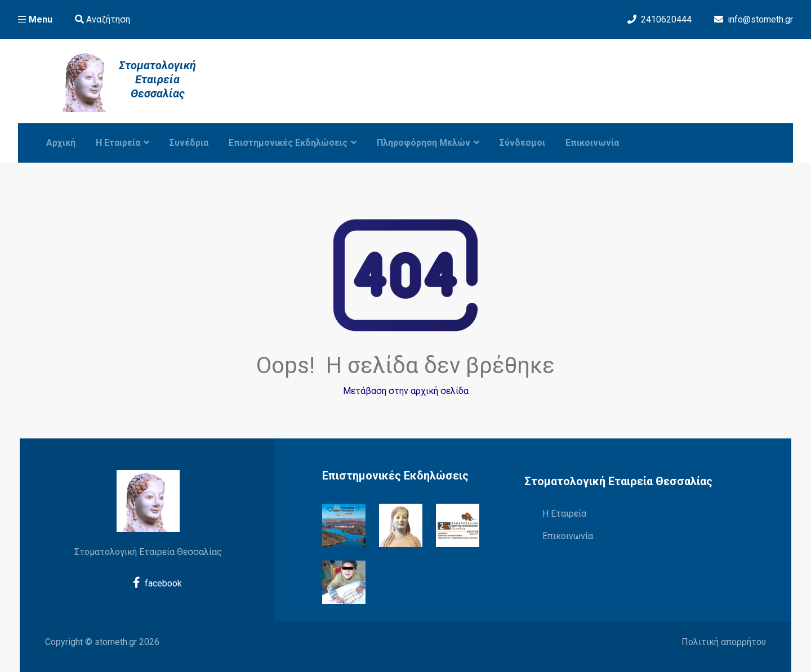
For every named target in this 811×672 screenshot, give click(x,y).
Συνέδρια (189, 143)
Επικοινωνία (592, 143)
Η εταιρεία (122, 143)
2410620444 (666, 19)
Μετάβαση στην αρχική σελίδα (406, 391)
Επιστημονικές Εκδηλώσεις (293, 143)
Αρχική (61, 143)
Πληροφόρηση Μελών (428, 143)
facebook (157, 582)
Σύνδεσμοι (522, 143)
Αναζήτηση (103, 19)
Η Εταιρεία (564, 514)
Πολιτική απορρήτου (724, 642)
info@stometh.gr (760, 19)
